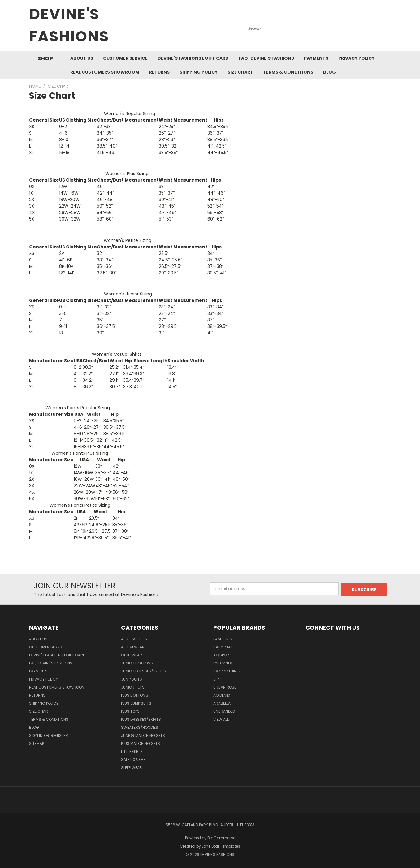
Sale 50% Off (133, 760)
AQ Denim (222, 695)
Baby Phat (223, 647)
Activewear (133, 647)
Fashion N (223, 639)
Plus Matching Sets (141, 743)
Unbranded (224, 711)
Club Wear (132, 655)
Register (59, 735)
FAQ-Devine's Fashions (266, 58)
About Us (82, 58)
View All (221, 719)
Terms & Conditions (288, 72)
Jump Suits (132, 679)
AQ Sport (222, 655)
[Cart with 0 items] (390, 27)
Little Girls (132, 752)
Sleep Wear (132, 768)
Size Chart (240, 72)
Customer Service (125, 58)
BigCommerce (221, 838)
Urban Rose (225, 687)
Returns (159, 72)
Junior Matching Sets (143, 735)
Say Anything (226, 671)
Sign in (36, 735)
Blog (329, 72)
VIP (216, 679)
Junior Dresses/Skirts (143, 671)
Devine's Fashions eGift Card (193, 58)
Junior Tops (133, 687)
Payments (316, 58)
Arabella (222, 703)
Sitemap (37, 743)
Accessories (134, 639)
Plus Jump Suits (136, 703)
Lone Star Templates (221, 846)
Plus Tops (130, 711)
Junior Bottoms (137, 663)
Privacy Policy (356, 58)
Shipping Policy (199, 72)
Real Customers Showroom (105, 72)
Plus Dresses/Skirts (141, 719)
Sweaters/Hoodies (140, 727)
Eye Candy (223, 663)
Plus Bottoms (135, 695)
